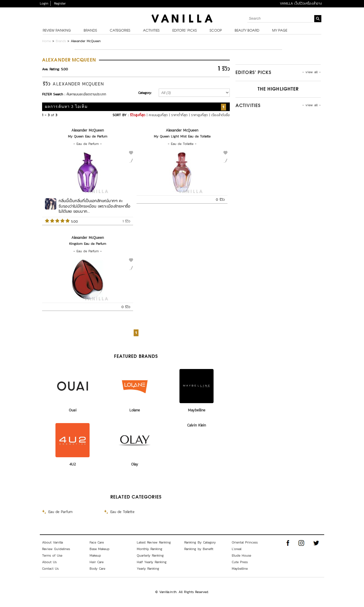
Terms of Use (52, 555)
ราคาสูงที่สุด (199, 115)
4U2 (73, 464)
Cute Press (240, 562)
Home (46, 41)
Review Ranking (57, 31)
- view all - (312, 72)
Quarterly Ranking (150, 555)
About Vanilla (52, 542)
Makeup (95, 555)
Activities (151, 31)
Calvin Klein (197, 425)
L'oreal (237, 549)
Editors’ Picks (185, 31)
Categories (120, 31)
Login (44, 3)
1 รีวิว (126, 221)
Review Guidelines (56, 549)
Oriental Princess (245, 542)
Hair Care (97, 562)
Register (60, 3)
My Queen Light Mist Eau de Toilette (182, 136)
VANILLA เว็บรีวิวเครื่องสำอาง (301, 3)
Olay (135, 464)
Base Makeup (100, 549)
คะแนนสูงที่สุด (158, 115)
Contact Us (50, 569)
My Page (280, 31)
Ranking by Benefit (199, 549)
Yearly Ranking (148, 569)
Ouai (73, 410)
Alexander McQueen (88, 130)
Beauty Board (247, 31)
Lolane (135, 410)
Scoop (216, 31)
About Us (49, 562)
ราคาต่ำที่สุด (179, 115)
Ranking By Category (200, 542)
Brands (90, 31)
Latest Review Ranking (154, 542)
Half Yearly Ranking (152, 562)
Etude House (241, 555)
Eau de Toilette (182, 144)
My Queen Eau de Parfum (88, 136)
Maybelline (197, 410)
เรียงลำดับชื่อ (221, 115)
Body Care (97, 569)
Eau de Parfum (88, 144)
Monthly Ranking (150, 549)
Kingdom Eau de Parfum (88, 244)
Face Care (97, 542)
